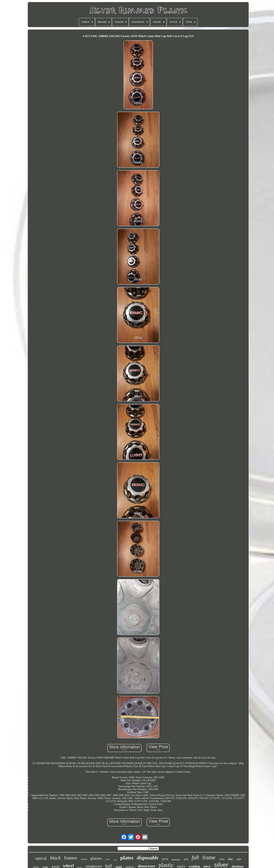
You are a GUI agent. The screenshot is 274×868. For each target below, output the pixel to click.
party (165, 859)
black (55, 858)
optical (41, 858)
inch (115, 860)
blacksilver (176, 860)
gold (186, 859)
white (222, 859)
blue (230, 859)
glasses (96, 858)
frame (209, 857)
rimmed (84, 859)
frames (71, 858)
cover (108, 859)
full (195, 857)
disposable (148, 858)
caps (239, 859)
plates (127, 858)
